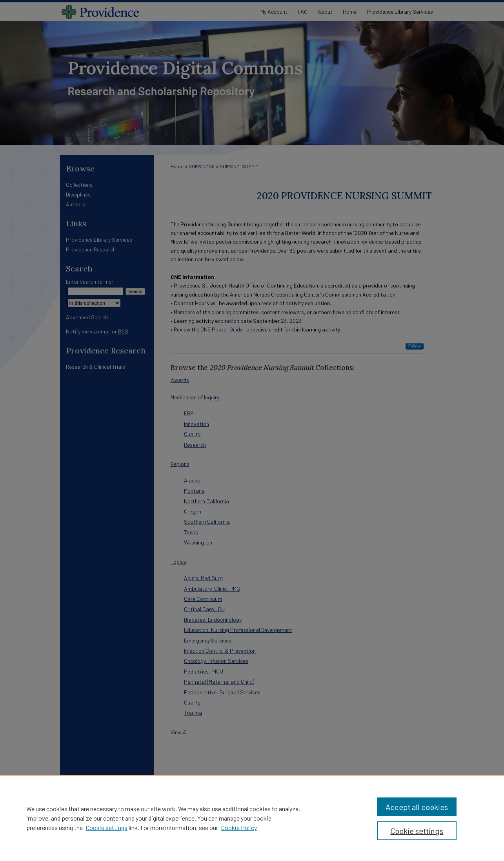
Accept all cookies (417, 807)
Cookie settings (107, 827)
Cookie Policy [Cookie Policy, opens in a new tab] (239, 827)
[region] (252, 818)
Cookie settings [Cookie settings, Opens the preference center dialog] (417, 831)
